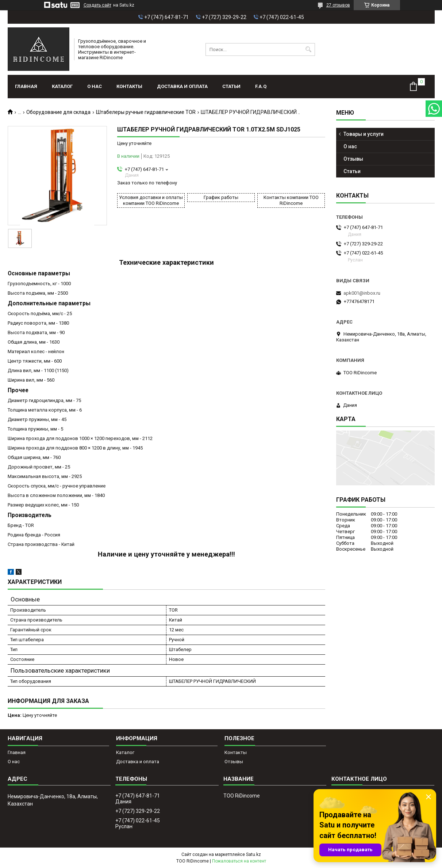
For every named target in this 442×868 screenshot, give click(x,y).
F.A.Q (261, 86)
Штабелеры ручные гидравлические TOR (146, 112)
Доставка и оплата (182, 86)
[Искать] (309, 49)
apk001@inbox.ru (362, 293)
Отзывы (353, 159)
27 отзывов (338, 5)
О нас (95, 86)
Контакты (129, 86)
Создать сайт (97, 5)
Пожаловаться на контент (239, 861)
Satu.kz (253, 854)
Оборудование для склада (58, 112)
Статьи (231, 86)
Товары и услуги (364, 134)
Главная (26, 86)
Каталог (62, 86)
